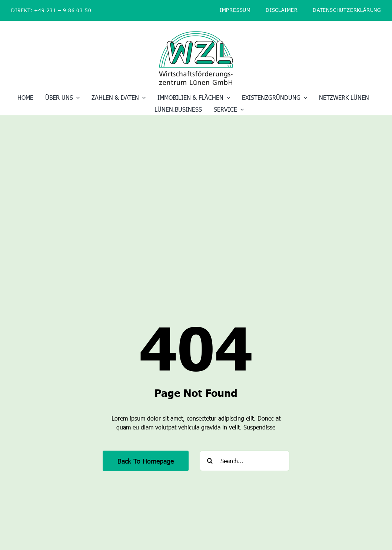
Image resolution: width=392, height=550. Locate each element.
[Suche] (210, 461)
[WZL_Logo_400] (196, 34)
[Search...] (245, 461)
